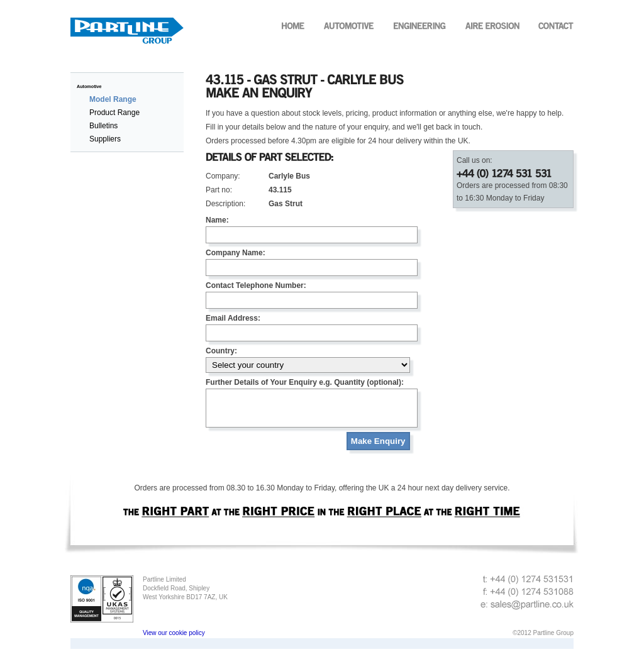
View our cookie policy (174, 640)
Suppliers (105, 139)
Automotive (89, 86)
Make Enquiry (378, 449)
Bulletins (103, 126)
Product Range (114, 113)
